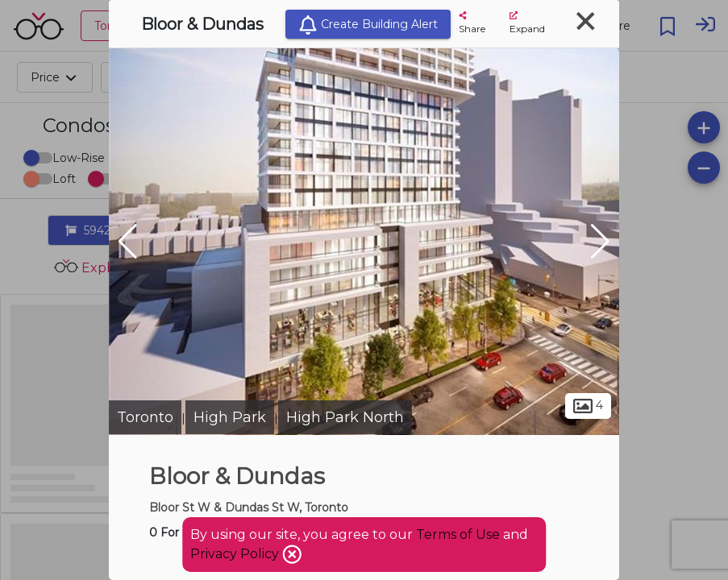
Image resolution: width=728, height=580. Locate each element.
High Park (230, 417)
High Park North (345, 417)
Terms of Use (458, 534)
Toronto (145, 417)
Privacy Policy (236, 554)
